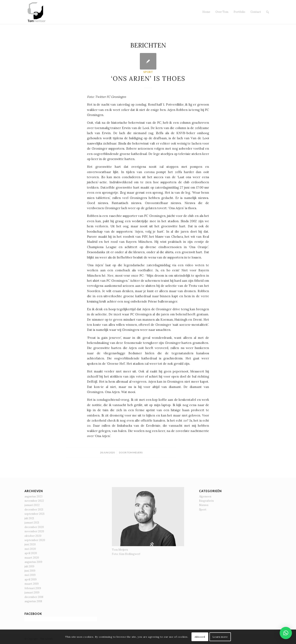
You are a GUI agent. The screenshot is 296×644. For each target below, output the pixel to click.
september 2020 (35, 540)
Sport (148, 72)
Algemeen (205, 497)
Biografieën (206, 501)
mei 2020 (30, 549)
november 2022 (34, 501)
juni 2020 (30, 544)
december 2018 (34, 597)
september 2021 (34, 514)
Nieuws (204, 505)
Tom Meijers (135, 452)
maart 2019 (32, 584)
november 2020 (34, 531)
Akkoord (200, 637)
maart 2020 (32, 558)
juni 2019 (30, 571)
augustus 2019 (33, 562)
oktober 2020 (33, 536)
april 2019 (31, 579)
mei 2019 (30, 575)
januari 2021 (32, 523)
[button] (286, 633)
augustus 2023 (33, 497)
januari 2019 (32, 593)
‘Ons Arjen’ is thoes (148, 78)
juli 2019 (29, 566)
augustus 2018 (33, 601)
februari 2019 (33, 588)
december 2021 (34, 510)
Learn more (220, 637)
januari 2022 (32, 505)
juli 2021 (29, 518)
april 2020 (31, 553)
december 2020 (34, 527)
